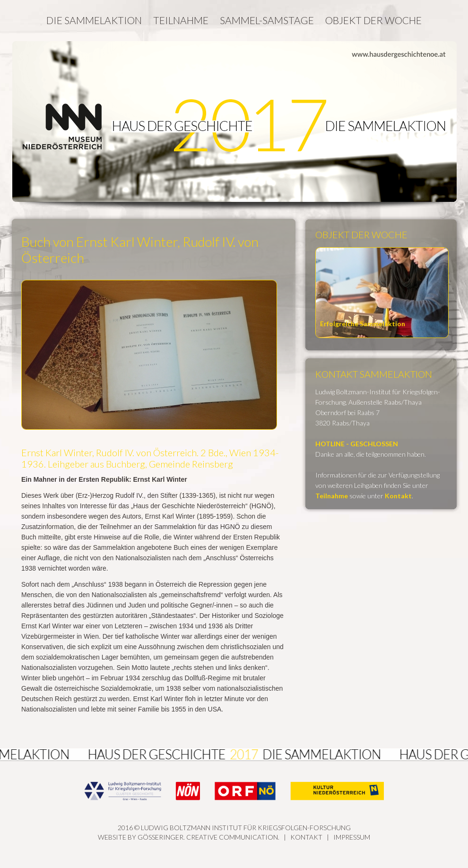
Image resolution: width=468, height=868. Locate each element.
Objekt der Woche (373, 20)
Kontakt (306, 837)
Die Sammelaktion (94, 20)
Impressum (352, 837)
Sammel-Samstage (267, 20)
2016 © (234, 804)
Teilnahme (181, 20)
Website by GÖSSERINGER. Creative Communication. (189, 837)
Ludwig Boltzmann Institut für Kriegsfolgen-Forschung (246, 828)
